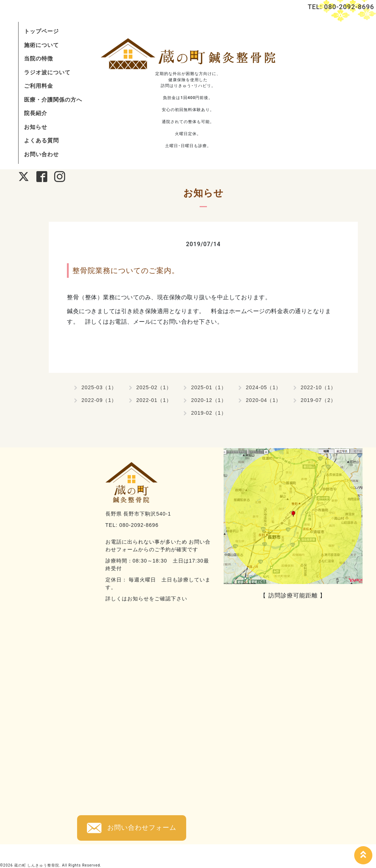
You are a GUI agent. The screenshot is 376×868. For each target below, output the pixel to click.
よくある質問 (41, 140)
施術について (41, 45)
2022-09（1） (99, 400)
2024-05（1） (263, 387)
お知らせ (36, 127)
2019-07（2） (318, 400)
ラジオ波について (47, 72)
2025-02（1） (154, 387)
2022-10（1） (318, 387)
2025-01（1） (209, 387)
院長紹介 (36, 113)
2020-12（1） (209, 400)
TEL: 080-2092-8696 (341, 7)
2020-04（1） (263, 400)
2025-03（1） (99, 387)
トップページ (41, 31)
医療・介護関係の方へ (53, 100)
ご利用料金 (39, 86)
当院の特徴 (39, 58)
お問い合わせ (41, 154)
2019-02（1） (209, 413)
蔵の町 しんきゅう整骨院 (37, 865)
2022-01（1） (154, 400)
